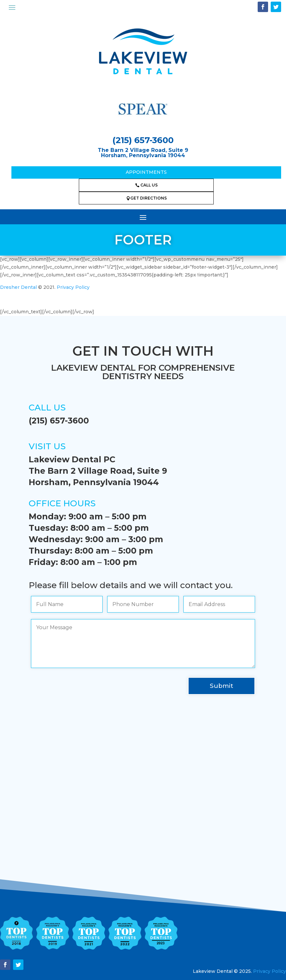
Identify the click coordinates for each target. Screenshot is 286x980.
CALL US (146, 185)
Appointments (146, 172)
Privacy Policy (73, 287)
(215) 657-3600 (143, 140)
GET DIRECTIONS (146, 198)
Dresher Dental (18, 287)
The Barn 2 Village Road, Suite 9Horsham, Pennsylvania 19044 (143, 153)
